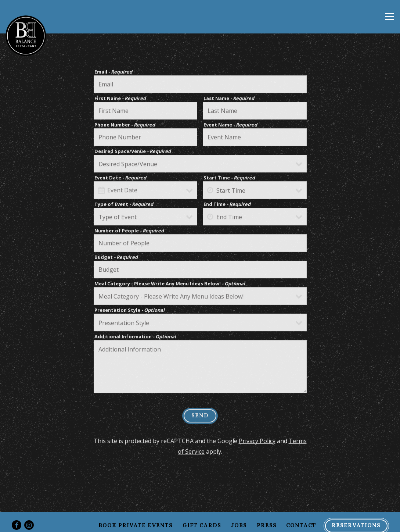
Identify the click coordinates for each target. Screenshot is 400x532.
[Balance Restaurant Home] (26, 35)
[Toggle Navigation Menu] (390, 17)
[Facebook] (17, 525)
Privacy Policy (257, 442)
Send (200, 417)
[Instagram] (29, 525)
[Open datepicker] (101, 191)
